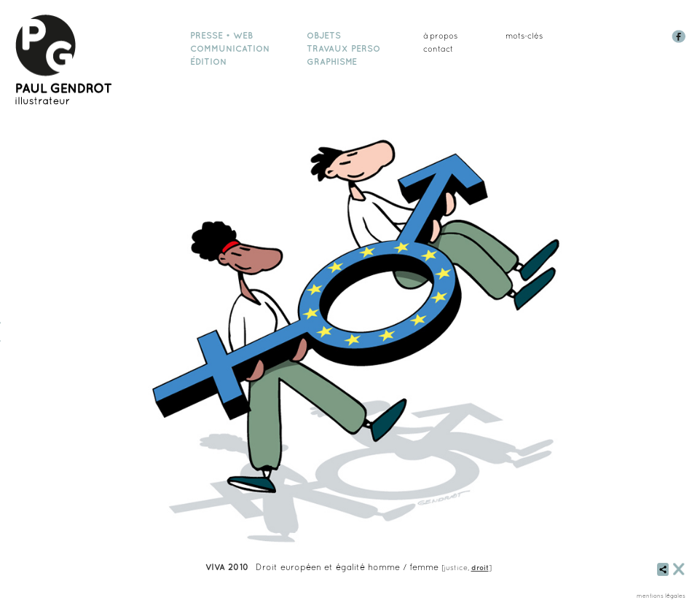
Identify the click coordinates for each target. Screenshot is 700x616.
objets (324, 36)
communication (230, 49)
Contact (438, 49)
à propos (440, 36)
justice (456, 567)
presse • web (221, 36)
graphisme (332, 62)
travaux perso (343, 49)
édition (208, 62)
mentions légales (661, 596)
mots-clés (524, 36)
